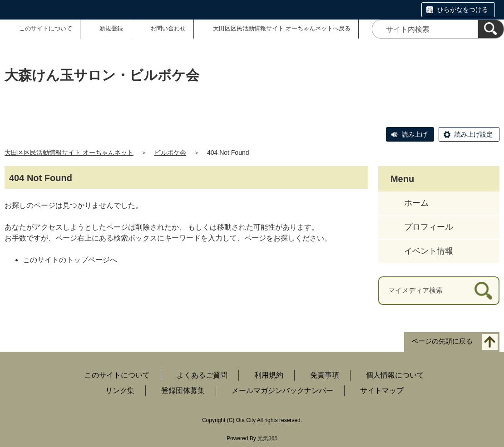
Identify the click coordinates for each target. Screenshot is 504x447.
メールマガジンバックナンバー (282, 391)
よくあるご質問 (202, 375)
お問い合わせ (168, 28)
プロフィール (429, 227)
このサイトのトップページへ (70, 260)
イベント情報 (429, 251)
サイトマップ (382, 391)
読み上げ (415, 134)
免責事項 (325, 375)
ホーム (416, 203)
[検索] (491, 29)
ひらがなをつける (463, 10)
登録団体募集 (183, 391)
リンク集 (120, 391)
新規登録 (111, 28)
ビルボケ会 (170, 152)
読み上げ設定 (474, 134)
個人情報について (395, 375)
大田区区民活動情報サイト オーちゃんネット (69, 152)
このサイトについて (46, 28)
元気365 (267, 438)
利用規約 (269, 375)
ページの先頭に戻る (442, 341)
